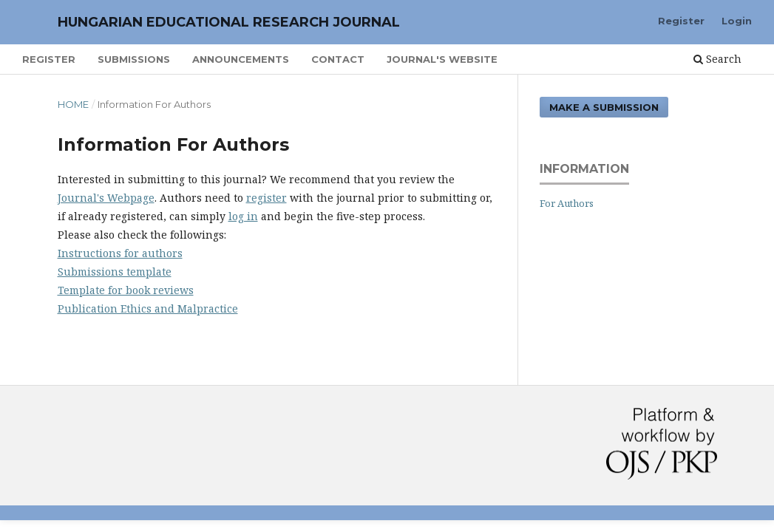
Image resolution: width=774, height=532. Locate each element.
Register (49, 59)
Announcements (241, 59)
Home (73, 104)
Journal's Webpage (106, 198)
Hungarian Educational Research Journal (229, 22)
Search (717, 59)
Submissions (134, 59)
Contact (338, 59)
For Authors (567, 203)
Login (737, 21)
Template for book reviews (126, 290)
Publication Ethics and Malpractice (148, 308)
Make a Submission (604, 107)
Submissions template (115, 272)
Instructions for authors (120, 253)
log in (243, 216)
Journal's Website (442, 59)
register (267, 198)
